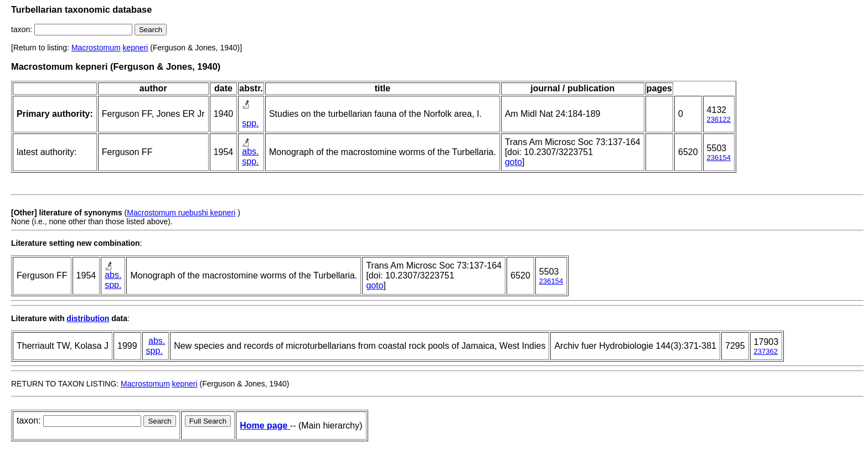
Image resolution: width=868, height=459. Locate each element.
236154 (719, 158)
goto (513, 162)
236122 (719, 119)
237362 (766, 351)
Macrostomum (96, 48)
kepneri (136, 48)
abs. (250, 151)
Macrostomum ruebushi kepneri (181, 213)
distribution (88, 318)
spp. (250, 123)
